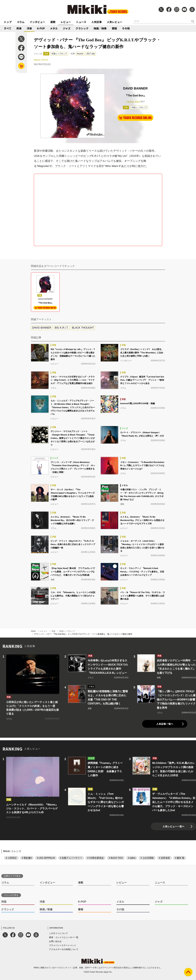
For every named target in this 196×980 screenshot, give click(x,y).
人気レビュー (115, 22)
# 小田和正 (11, 858)
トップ (8, 22)
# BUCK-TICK (116, 858)
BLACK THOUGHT (83, 328)
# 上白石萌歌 (147, 858)
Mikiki (33, 631)
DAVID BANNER (42, 328)
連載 (53, 22)
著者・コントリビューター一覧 (64, 937)
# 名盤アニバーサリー (71, 858)
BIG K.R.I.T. (62, 328)
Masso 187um (41, 60)
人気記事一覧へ (165, 724)
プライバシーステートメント (63, 945)
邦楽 (19, 28)
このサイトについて (58, 933)
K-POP (41, 28)
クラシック (82, 28)
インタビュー (37, 22)
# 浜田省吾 (164, 858)
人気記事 (97, 22)
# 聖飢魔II (27, 858)
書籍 (114, 28)
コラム (21, 22)
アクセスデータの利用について (64, 949)
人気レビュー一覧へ (174, 826)
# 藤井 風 (180, 858)
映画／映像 (100, 28)
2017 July (91, 54)
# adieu (132, 858)
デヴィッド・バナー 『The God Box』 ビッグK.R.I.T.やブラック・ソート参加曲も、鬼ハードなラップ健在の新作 (83, 634)
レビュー (66, 22)
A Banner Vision (133, 102)
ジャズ (67, 28)
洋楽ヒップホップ (59, 54)
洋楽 (29, 28)
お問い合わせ (55, 941)
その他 (126, 28)
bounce (80, 54)
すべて (8, 28)
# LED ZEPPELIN (46, 858)
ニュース (81, 22)
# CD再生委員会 (95, 858)
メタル (54, 28)
